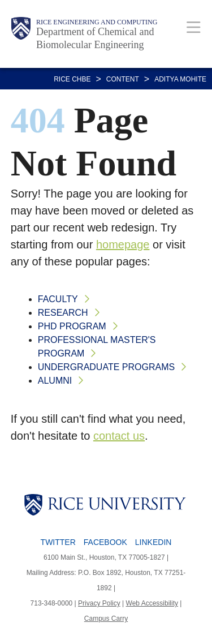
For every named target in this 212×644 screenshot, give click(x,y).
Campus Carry (106, 619)
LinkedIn (153, 542)
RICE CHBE (72, 79)
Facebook (105, 542)
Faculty (58, 299)
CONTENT (123, 79)
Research (63, 313)
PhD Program (72, 326)
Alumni (55, 381)
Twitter (58, 542)
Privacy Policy (99, 603)
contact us (119, 436)
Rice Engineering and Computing (97, 22)
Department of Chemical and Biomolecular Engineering (95, 38)
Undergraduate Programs (106, 367)
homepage (123, 244)
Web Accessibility (152, 603)
